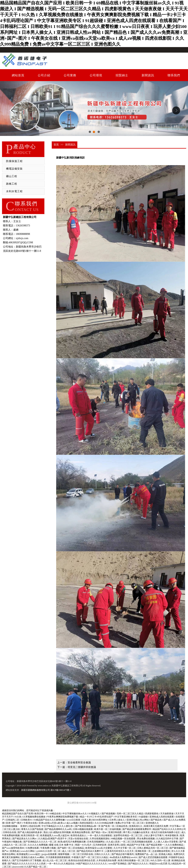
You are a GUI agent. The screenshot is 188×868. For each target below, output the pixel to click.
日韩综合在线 (10, 832)
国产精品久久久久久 (138, 864)
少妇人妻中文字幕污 (154, 835)
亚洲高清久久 (136, 826)
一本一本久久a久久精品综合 (61, 864)
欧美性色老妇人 (79, 835)
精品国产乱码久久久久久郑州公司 (169, 829)
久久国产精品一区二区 (35, 867)
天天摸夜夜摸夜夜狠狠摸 (58, 857)
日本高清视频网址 (96, 842)
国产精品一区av (99, 832)
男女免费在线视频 (146, 839)
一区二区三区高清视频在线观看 (137, 842)
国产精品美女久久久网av (25, 839)
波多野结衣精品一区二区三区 (128, 835)
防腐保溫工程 (14, 161)
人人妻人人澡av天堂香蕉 (166, 842)
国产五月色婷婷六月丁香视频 (27, 860)
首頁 (56, 145)
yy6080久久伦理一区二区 (49, 851)
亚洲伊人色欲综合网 (30, 826)
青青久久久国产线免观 (32, 829)
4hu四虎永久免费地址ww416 (124, 857)
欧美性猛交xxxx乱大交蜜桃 (99, 848)
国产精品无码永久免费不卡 (90, 851)
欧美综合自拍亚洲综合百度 (82, 860)
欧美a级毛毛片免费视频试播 (72, 842)
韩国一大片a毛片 (84, 845)
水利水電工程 (14, 191)
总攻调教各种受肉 (161, 851)
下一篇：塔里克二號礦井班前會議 (77, 767)
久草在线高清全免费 (107, 860)
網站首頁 (18, 75)
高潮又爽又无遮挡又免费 (156, 826)
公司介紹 (44, 75)
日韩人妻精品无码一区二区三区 (153, 848)
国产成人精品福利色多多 (30, 832)
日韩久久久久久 (102, 854)
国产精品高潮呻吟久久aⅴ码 (58, 829)
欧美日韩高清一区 (30, 835)
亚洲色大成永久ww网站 (33, 857)
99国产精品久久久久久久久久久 (92, 864)
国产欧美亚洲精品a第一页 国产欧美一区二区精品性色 (102, 826)
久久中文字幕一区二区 (125, 848)
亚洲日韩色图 (115, 832)
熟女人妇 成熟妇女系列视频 (57, 832)
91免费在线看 (32, 848)
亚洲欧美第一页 (143, 851)
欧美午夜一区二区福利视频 (108, 829)
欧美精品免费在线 (81, 832)
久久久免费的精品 (175, 845)
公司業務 (70, 75)
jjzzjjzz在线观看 (49, 854)
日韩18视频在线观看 (83, 829)
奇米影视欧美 (172, 835)
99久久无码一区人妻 (161, 860)
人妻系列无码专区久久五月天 (120, 851)
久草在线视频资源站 (100, 839)
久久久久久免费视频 (38, 845)
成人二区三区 (69, 851)
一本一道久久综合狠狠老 (100, 835)
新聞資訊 (148, 75)
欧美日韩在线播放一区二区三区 (134, 860)
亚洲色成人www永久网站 (23, 851)
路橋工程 (12, 184)
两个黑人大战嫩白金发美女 (137, 832)
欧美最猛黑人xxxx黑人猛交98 (55, 835)
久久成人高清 (113, 842)
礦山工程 (12, 176)
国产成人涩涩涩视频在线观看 (153, 857)
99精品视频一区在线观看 (123, 839)
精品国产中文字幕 (136, 845)
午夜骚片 (76, 857)
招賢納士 (122, 75)
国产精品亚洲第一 (156, 845)
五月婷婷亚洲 (100, 845)
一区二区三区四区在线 (82, 854)
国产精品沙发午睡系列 (123, 854)
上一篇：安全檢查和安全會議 (74, 763)
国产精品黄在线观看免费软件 (137, 829)
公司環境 (96, 75)
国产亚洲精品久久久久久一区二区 (40, 842)
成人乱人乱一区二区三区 (55, 860)
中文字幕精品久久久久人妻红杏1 (58, 826)
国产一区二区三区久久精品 (95, 857)
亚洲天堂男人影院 (117, 845)
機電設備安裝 (14, 169)
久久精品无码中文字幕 (167, 839)
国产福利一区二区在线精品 (71, 848)
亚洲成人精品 (166, 854)
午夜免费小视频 (48, 848)
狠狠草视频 (64, 854)
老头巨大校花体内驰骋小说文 (166, 832)
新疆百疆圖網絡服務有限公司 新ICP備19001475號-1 (46, 790)
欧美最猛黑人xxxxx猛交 (29, 854)
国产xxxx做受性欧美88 (13, 848)
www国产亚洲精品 (118, 864)
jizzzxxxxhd (18, 867)
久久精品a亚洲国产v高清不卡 (53, 839)
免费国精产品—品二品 (146, 854)
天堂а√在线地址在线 (78, 839)
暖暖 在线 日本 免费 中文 (62, 845)
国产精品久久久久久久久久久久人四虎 (27, 864)
